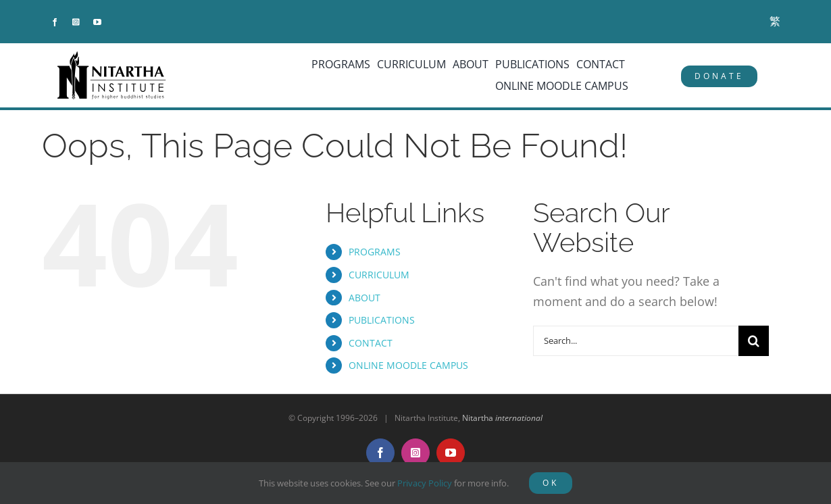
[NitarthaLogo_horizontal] (112, 56)
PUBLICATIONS (382, 320)
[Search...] (636, 341)
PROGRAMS (375, 252)
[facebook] (55, 22)
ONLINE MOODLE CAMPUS (408, 365)
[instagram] (76, 22)
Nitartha (502, 418)
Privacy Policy (425, 483)
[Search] (754, 341)
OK (551, 483)
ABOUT (364, 298)
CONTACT (371, 343)
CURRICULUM (379, 275)
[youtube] (97, 22)
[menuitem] (775, 21)
